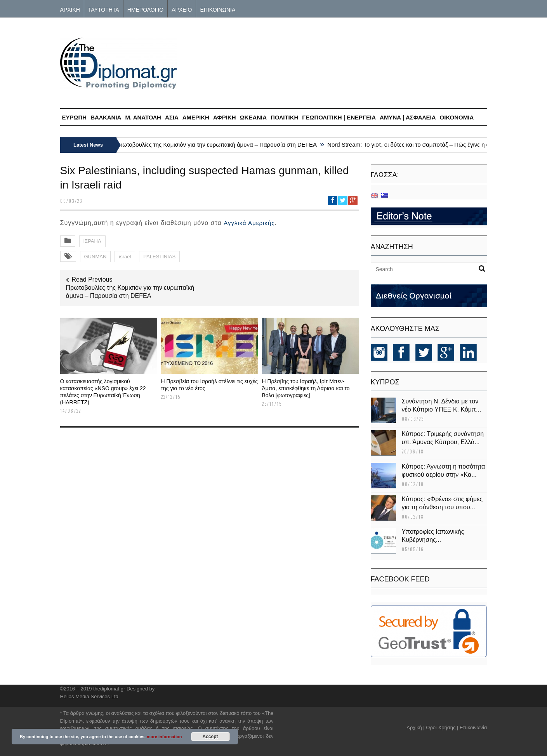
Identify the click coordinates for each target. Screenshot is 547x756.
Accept (210, 737)
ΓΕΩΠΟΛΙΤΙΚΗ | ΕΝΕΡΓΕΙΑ (339, 117)
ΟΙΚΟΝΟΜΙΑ (457, 117)
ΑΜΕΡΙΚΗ (196, 117)
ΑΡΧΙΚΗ (70, 9)
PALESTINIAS (159, 257)
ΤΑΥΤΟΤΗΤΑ (104, 9)
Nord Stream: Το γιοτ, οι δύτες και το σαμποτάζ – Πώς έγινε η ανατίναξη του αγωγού (437, 144)
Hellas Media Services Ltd (89, 696)
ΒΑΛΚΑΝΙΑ (106, 117)
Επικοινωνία (473, 727)
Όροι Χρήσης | (442, 727)
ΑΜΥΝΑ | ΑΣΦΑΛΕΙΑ (408, 117)
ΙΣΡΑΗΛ (92, 241)
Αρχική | (416, 727)
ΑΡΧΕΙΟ (182, 9)
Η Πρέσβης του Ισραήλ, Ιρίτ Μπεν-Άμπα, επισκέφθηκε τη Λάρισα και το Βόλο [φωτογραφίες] (306, 388)
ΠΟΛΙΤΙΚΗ (284, 117)
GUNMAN (96, 257)
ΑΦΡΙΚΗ (225, 117)
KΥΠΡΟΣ (385, 382)
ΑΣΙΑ (172, 117)
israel (125, 257)
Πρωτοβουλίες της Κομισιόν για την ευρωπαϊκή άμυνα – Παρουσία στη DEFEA (217, 144)
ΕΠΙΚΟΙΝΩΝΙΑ (218, 9)
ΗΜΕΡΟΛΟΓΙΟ (146, 9)
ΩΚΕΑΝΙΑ (254, 117)
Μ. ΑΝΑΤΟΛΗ (143, 117)
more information (164, 737)
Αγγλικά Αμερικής (249, 223)
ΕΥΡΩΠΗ (75, 117)
